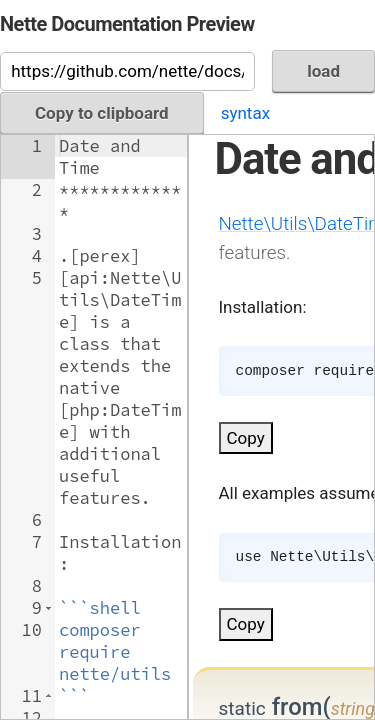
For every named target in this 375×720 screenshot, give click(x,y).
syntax (245, 113)
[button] (48, 608)
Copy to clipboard (102, 113)
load (323, 71)
